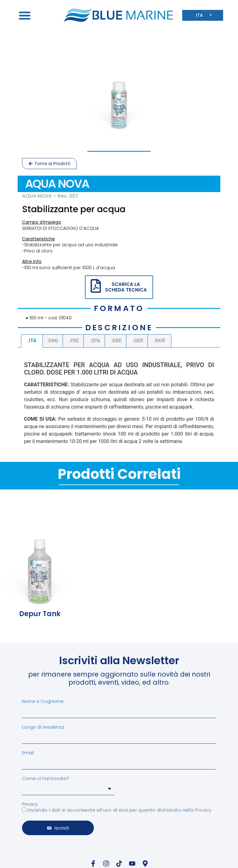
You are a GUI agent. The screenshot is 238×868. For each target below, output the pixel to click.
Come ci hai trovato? (46, 778)
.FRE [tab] (74, 341)
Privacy (30, 804)
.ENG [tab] (53, 341)
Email (28, 753)
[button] (24, 15)
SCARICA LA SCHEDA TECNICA (126, 287)
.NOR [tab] (159, 341)
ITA (201, 15)
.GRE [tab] (116, 341)
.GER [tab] (138, 341)
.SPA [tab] (95, 341)
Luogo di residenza (43, 727)
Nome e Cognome (43, 701)
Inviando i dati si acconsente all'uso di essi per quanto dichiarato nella (119, 810)
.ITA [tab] (32, 341)
